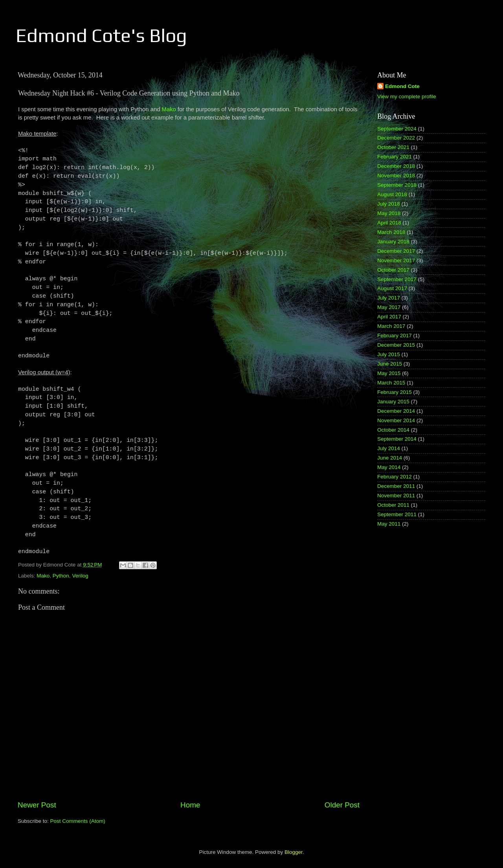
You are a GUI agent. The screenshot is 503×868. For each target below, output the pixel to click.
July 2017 (389, 298)
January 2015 (393, 402)
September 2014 (397, 439)
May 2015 (389, 373)
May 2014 (389, 467)
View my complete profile (407, 97)
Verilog (80, 576)
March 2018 (391, 232)
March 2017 (391, 326)
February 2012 (395, 477)
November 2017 (396, 260)
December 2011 (396, 486)
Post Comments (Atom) (78, 821)
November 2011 (396, 496)
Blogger (294, 852)
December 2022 (396, 138)
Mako (169, 109)
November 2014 (396, 420)
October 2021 (393, 147)
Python (61, 576)
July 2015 (389, 354)
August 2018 (392, 194)
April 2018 (389, 223)
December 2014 (396, 411)
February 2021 (395, 157)
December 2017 (396, 251)
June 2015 (390, 364)
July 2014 (389, 448)
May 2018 (389, 213)
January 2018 (393, 242)
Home (190, 805)
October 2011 (393, 505)
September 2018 (397, 185)
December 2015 (396, 345)
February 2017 (395, 336)
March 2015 (391, 383)
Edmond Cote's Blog (101, 35)
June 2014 (390, 458)
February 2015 (395, 392)
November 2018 (396, 176)
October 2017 (393, 270)
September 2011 (397, 514)
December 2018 (396, 166)
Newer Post (37, 805)
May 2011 (389, 524)
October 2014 (393, 430)
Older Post (342, 805)
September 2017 (397, 279)
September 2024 (397, 129)
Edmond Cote (402, 86)
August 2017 (392, 288)
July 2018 (389, 204)
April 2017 (389, 317)
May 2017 (389, 307)
